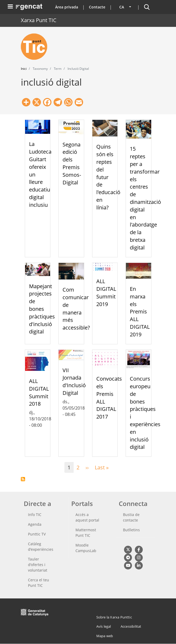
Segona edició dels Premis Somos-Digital (72, 163)
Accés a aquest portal (87, 517)
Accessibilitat (131, 626)
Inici (24, 69)
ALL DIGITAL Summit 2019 (106, 292)
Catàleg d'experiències (41, 547)
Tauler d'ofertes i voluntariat (38, 565)
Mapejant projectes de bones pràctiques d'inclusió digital (42, 309)
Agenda (35, 524)
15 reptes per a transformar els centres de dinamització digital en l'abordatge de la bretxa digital (145, 198)
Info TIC (35, 515)
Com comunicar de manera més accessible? (76, 309)
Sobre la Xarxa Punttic (114, 617)
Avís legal (104, 626)
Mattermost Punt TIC (86, 533)
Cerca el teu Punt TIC (39, 583)
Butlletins (131, 530)
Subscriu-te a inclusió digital (23, 479)
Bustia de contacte (131, 517)
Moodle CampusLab (86, 548)
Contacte (97, 7)
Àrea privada (67, 7)
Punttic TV (37, 534)
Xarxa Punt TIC (39, 20)
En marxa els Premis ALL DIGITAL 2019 (140, 312)
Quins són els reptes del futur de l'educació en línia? (108, 177)
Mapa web (105, 636)
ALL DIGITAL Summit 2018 (39, 392)
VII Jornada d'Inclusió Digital (74, 382)
